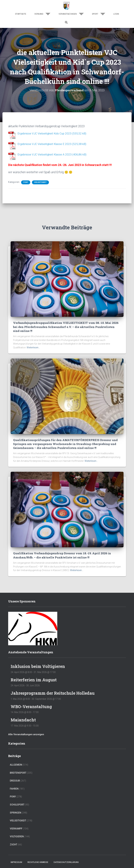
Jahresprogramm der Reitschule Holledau (56, 692)
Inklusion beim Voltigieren (40, 665)
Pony (26, 182)
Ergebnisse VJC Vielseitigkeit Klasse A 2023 (46, 154)
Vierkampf (16, 827)
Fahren (14, 787)
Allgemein (16, 763)
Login (116, 14)
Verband (42, 14)
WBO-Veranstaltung (33, 705)
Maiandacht (24, 719)
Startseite (21, 14)
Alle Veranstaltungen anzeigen (26, 733)
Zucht (13, 843)
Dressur (15, 779)
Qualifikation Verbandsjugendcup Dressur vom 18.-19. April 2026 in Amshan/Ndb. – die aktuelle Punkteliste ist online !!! (61, 554)
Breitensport (18, 771)
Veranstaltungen (71, 14)
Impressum (16, 861)
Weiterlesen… (33, 347)
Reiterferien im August (36, 678)
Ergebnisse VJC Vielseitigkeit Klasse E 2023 (45, 144)
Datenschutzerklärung (66, 861)
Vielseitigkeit (40, 182)
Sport (99, 14)
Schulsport (17, 803)
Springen (15, 811)
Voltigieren (17, 835)
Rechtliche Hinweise (38, 861)
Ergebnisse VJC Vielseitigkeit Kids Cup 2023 (46, 133)
